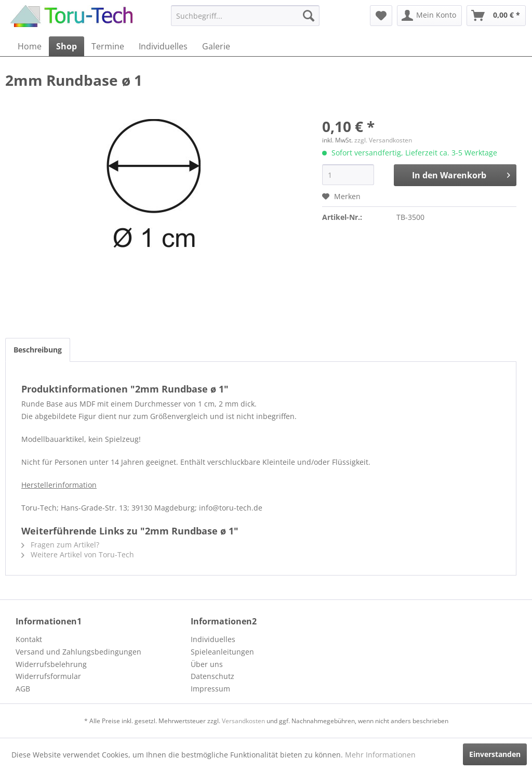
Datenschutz (212, 676)
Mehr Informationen (380, 755)
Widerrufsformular (48, 676)
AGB (23, 689)
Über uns (207, 664)
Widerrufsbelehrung (51, 664)
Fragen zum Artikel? (60, 545)
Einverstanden (495, 754)
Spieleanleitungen (222, 652)
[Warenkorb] (496, 16)
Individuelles (213, 639)
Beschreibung (38, 350)
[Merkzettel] (381, 16)
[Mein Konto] (429, 16)
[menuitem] (245, 16)
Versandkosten (243, 721)
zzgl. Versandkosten (383, 140)
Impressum (210, 689)
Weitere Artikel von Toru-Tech (78, 554)
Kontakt (29, 639)
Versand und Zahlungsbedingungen (78, 652)
